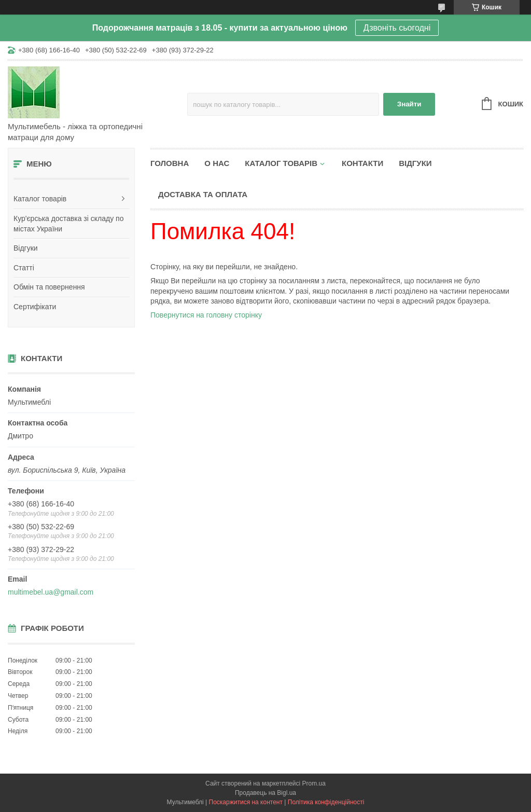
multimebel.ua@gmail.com (51, 592)
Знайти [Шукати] (409, 104)
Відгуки (26, 248)
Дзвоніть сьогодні (397, 28)
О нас (217, 163)
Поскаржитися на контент (246, 802)
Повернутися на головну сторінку (206, 315)
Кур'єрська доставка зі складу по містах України (68, 224)
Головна (170, 163)
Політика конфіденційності (326, 802)
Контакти (362, 163)
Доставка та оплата (203, 194)
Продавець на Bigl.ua (265, 793)
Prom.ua (314, 783)
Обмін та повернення (49, 287)
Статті (24, 268)
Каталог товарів (40, 199)
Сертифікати (35, 307)
